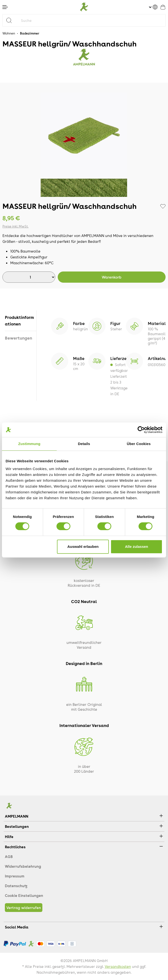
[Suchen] (11, 20)
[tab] (21, 321)
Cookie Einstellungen (24, 895)
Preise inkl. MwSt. (15, 226)
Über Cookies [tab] (139, 444)
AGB (9, 857)
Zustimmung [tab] (29, 444)
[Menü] (5, 7)
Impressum (15, 876)
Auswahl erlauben (83, 547)
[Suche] (92, 20)
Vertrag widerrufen (24, 908)
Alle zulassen (136, 547)
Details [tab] (84, 444)
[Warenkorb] (163, 7)
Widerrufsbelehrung (23, 866)
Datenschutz (16, 886)
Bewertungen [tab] (19, 338)
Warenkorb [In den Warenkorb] (112, 277)
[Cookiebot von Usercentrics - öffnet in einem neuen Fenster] (141, 430)
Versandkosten (118, 966)
